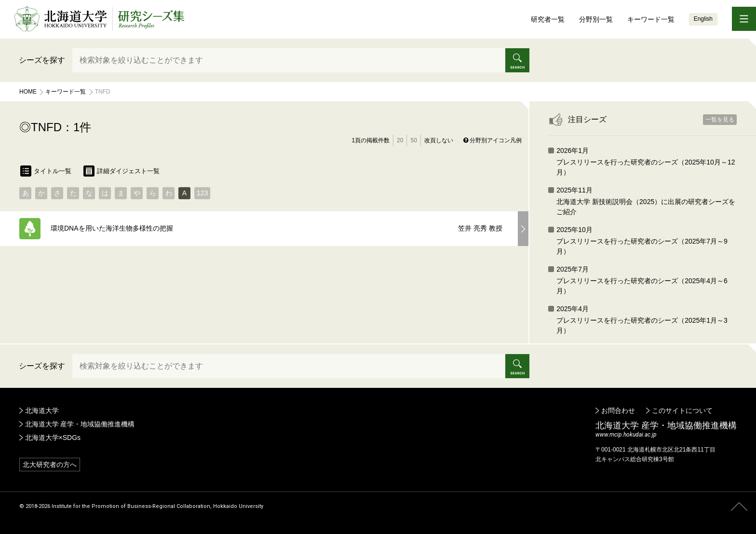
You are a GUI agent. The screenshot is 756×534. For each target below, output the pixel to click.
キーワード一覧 (651, 19)
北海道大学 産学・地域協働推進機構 (80, 424)
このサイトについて (682, 411)
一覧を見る (720, 120)
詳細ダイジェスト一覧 (121, 171)
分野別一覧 (596, 19)
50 (413, 140)
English (703, 19)
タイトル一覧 (46, 171)
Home (28, 92)
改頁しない (439, 140)
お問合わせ (618, 411)
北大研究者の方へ (50, 465)
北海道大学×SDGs (53, 438)
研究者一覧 (548, 19)
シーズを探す (42, 60)
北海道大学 (42, 411)
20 (400, 140)
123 (202, 193)
